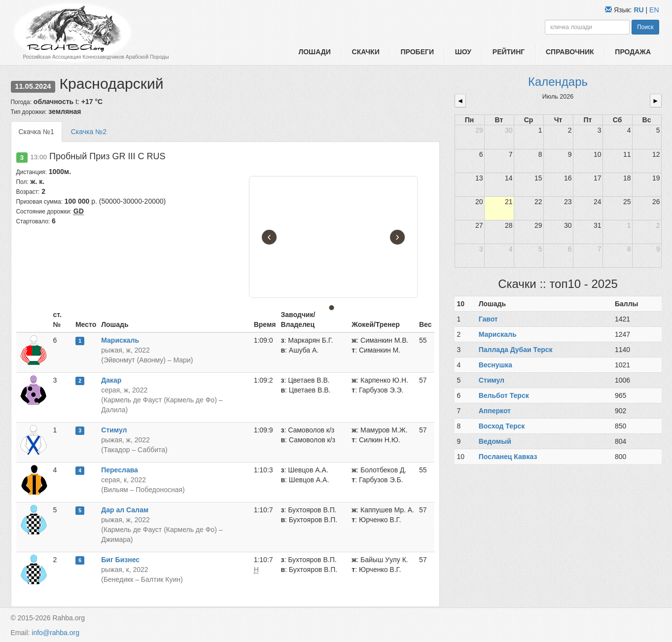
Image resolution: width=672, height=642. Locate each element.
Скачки (366, 52)
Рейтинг (509, 52)
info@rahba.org (55, 633)
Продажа (633, 52)
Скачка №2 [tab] (89, 132)
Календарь (558, 82)
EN (654, 10)
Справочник (570, 52)
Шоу (463, 52)
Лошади (314, 52)
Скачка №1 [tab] (36, 132)
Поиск (645, 27)
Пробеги (417, 52)
